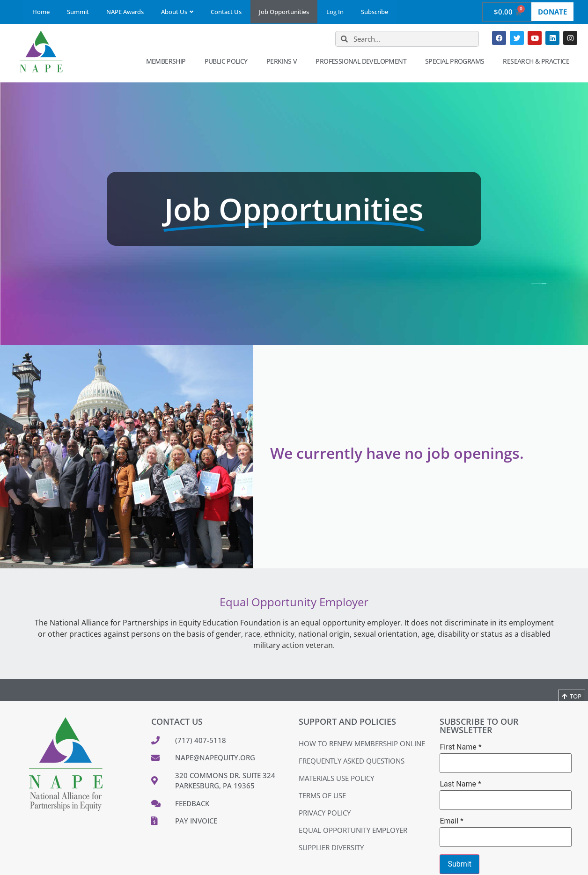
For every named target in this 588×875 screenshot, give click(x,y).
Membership (168, 61)
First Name (460, 747)
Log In (335, 12)
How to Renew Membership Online (362, 743)
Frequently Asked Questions (352, 761)
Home (41, 12)
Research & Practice (538, 61)
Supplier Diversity (331, 847)
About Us (177, 12)
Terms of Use (322, 795)
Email (451, 821)
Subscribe (375, 12)
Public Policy (228, 61)
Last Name (460, 784)
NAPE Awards (125, 12)
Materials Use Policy (336, 778)
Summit (78, 12)
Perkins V (284, 61)
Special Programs (457, 61)
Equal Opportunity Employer (353, 830)
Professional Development (363, 61)
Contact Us (226, 12)
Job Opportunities (284, 12)
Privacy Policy (325, 813)
